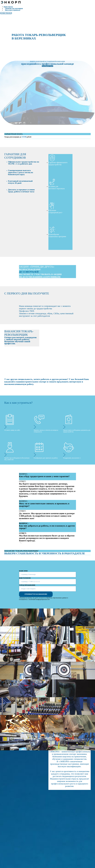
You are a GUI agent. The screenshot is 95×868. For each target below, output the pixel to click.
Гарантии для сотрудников (14, 8)
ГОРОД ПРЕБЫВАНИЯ (27, 585)
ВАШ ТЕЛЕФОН (25, 578)
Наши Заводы (8, 7)
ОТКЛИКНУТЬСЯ (47, 66)
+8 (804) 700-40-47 (6, 13)
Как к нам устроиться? (13, 10)
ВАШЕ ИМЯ (23, 571)
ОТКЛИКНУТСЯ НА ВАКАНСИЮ (36, 594)
